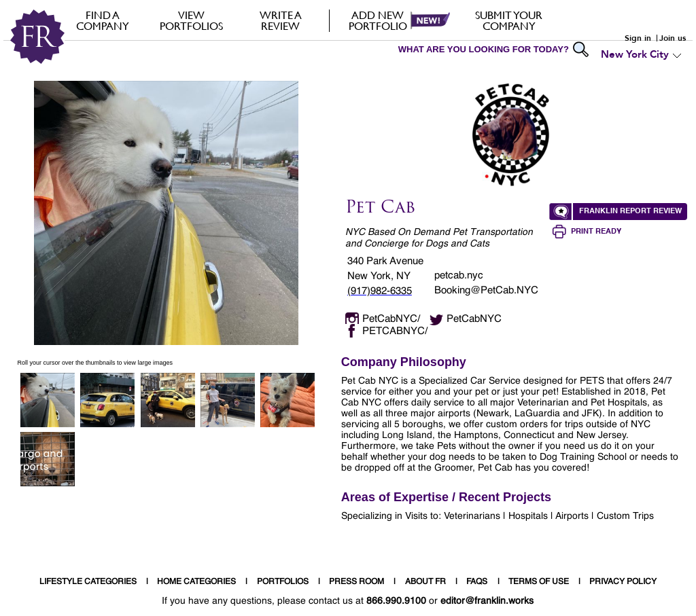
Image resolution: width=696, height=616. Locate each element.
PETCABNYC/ (395, 331)
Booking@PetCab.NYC (486, 290)
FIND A (102, 20)
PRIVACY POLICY (623, 582)
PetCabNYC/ (391, 319)
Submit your (509, 20)
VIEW (191, 20)
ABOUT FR (425, 582)
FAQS (477, 582)
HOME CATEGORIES (196, 582)
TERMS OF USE (539, 582)
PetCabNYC (474, 319)
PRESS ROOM (356, 582)
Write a (280, 20)
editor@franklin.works (487, 601)
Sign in (638, 38)
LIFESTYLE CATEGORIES (88, 582)
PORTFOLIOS (283, 582)
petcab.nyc (459, 275)
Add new (378, 20)
